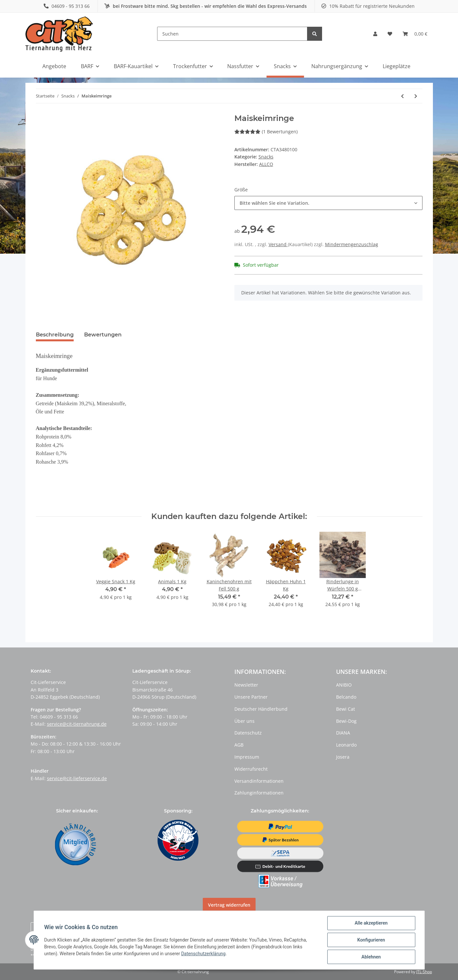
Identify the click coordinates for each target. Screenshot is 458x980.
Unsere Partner (251, 697)
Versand (278, 244)
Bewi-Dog (346, 721)
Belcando (346, 697)
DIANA (343, 733)
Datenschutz (248, 733)
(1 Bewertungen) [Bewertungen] (266, 132)
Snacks (266, 157)
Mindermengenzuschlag (352, 244)
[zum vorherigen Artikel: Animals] (402, 96)
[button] (375, 34)
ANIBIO (344, 685)
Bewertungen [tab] (103, 335)
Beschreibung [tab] (55, 335)
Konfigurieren (371, 940)
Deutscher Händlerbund (261, 709)
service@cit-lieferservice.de (77, 778)
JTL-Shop (424, 972)
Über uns (244, 721)
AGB (239, 745)
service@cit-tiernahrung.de (77, 724)
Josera (343, 757)
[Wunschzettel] (390, 34)
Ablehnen (371, 957)
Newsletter (246, 685)
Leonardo (346, 745)
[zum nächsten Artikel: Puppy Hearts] (416, 96)
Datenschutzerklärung (203, 954)
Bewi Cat (346, 709)
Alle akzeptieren (371, 923)
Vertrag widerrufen (229, 905)
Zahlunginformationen (259, 793)
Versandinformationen (259, 781)
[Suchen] (232, 34)
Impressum (247, 757)
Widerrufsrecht (251, 769)
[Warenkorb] (415, 34)
